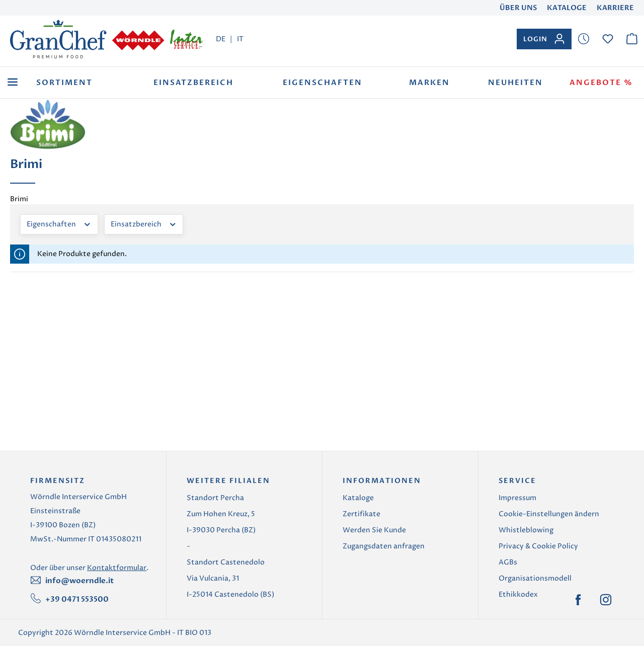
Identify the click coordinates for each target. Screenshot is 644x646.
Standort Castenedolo (226, 562)
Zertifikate (361, 514)
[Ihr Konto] (544, 39)
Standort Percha (215, 498)
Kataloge (567, 8)
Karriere (615, 8)
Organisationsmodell (535, 578)
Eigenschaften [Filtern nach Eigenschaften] (59, 223)
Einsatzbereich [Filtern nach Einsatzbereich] (144, 223)
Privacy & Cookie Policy (538, 546)
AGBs (508, 562)
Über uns (518, 8)
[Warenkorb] (632, 39)
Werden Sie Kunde (374, 530)
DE (221, 39)
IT (240, 39)
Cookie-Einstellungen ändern (549, 514)
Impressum (517, 498)
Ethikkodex (518, 594)
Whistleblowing (526, 530)
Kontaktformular (117, 568)
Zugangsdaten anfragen (384, 546)
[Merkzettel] (584, 39)
